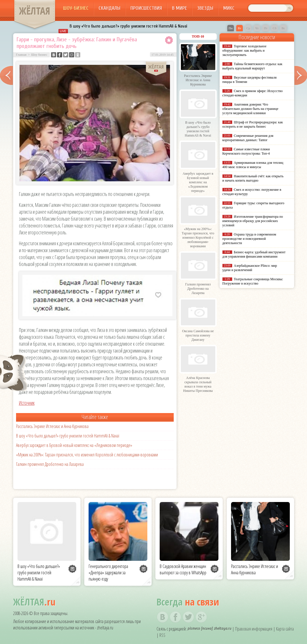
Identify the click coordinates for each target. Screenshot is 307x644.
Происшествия (146, 8)
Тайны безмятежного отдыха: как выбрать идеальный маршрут (253, 66)
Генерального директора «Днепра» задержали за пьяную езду (108, 573)
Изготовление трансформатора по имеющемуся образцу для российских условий (253, 221)
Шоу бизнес (39, 55)
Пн (231, 28)
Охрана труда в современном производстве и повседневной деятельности (249, 239)
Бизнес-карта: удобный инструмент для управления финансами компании (254, 254)
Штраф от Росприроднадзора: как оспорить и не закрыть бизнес (253, 124)
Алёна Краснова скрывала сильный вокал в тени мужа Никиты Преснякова (198, 384)
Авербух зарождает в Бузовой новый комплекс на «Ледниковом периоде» (74, 445)
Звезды (205, 8)
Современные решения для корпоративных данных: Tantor (248, 138)
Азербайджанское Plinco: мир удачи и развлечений (250, 268)
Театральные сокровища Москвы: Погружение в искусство (253, 281)
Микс (229, 8)
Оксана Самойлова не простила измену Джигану (198, 335)
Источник (27, 403)
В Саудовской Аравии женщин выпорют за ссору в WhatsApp (183, 569)
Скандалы (109, 8)
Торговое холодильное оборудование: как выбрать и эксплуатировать (245, 50)
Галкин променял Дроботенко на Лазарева (50, 464)
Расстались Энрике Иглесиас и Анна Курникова (52, 426)
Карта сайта (285, 629)
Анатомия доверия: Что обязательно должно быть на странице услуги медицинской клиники (250, 109)
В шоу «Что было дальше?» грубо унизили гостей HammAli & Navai (128, 26)
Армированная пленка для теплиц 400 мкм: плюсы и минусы (253, 165)
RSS (162, 635)
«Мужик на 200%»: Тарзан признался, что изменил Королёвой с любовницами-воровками (87, 455)
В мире (180, 8)
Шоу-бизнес (76, 8)
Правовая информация (254, 629)
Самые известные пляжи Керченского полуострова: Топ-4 (246, 151)
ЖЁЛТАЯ (35, 11)
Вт (239, 28)
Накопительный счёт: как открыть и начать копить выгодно (253, 178)
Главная (21, 55)
